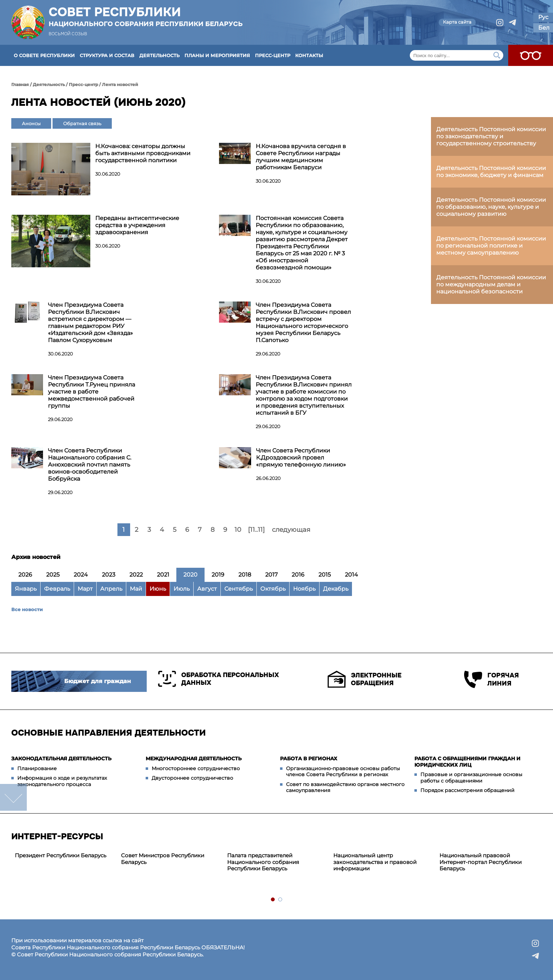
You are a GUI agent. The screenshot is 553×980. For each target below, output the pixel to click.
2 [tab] (281, 900)
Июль (182, 589)
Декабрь (336, 589)
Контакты (309, 55)
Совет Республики (146, 17)
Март (85, 589)
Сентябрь (239, 589)
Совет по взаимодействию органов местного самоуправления (345, 787)
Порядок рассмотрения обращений (467, 790)
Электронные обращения (364, 679)
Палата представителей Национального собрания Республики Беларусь (263, 862)
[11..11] (256, 530)
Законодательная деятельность (61, 759)
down (13, 797)
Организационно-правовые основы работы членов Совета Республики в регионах (343, 772)
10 (238, 530)
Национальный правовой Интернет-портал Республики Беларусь (481, 862)
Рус (543, 17)
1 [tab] (273, 900)
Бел (544, 28)
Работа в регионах (309, 759)
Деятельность (159, 55)
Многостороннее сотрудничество (196, 768)
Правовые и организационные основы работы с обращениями (471, 778)
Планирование (37, 768)
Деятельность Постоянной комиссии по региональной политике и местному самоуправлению (491, 246)
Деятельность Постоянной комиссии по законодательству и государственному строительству (491, 136)
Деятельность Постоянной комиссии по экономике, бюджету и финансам (491, 172)
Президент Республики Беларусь (60, 855)
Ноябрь (304, 589)
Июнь (158, 589)
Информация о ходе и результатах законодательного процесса (62, 781)
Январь (26, 589)
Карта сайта (457, 22)
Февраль (57, 589)
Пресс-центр (273, 55)
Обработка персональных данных (218, 679)
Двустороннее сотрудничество (192, 778)
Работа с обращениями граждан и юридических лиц (467, 762)
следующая (291, 530)
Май (136, 589)
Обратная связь (82, 123)
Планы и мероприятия (217, 55)
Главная (20, 84)
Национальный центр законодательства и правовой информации (375, 862)
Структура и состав (107, 55)
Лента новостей (120, 84)
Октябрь (273, 589)
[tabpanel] (64, 856)
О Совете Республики (44, 55)
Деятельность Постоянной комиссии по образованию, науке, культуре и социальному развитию (491, 207)
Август (207, 589)
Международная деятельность (194, 759)
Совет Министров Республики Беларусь (163, 859)
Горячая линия (491, 679)
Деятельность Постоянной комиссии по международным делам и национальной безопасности (491, 284)
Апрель (111, 589)
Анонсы (31, 123)
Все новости (27, 609)
